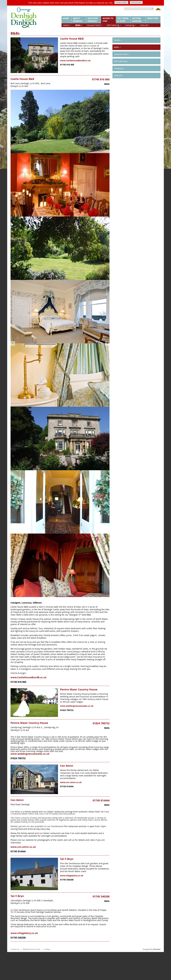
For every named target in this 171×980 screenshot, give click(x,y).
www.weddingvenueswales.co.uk (77, 734)
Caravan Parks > (95, 25)
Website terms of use (31, 977)
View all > (145, 25)
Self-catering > (114, 25)
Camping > (131, 25)
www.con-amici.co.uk (71, 810)
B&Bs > (79, 25)
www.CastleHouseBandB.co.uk (75, 60)
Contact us (15, 977)
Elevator (157, 977)
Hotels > (67, 25)
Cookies (47, 977)
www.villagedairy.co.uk (72, 903)
